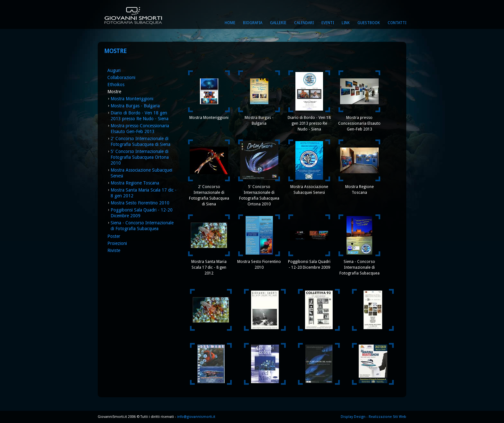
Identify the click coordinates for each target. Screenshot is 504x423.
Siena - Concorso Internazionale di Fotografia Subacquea (360, 267)
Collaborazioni (121, 77)
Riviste (114, 250)
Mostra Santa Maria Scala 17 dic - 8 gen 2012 (209, 267)
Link (346, 23)
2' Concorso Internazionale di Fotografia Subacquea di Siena (209, 195)
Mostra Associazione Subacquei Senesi (309, 189)
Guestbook (369, 23)
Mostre (114, 92)
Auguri (114, 70)
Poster (114, 236)
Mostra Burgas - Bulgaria (135, 106)
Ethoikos (116, 85)
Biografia (253, 23)
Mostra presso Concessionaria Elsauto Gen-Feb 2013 (359, 123)
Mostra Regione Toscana (135, 183)
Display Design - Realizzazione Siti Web (373, 417)
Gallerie (278, 23)
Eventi (328, 23)
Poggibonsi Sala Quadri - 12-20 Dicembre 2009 (309, 264)
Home (230, 23)
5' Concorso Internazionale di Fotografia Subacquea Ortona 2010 (140, 157)
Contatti (397, 23)
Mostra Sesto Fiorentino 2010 (140, 203)
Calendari (304, 23)
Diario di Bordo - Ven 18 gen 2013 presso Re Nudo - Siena (309, 123)
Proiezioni (117, 243)
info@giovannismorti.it (196, 417)
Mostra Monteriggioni (132, 99)
